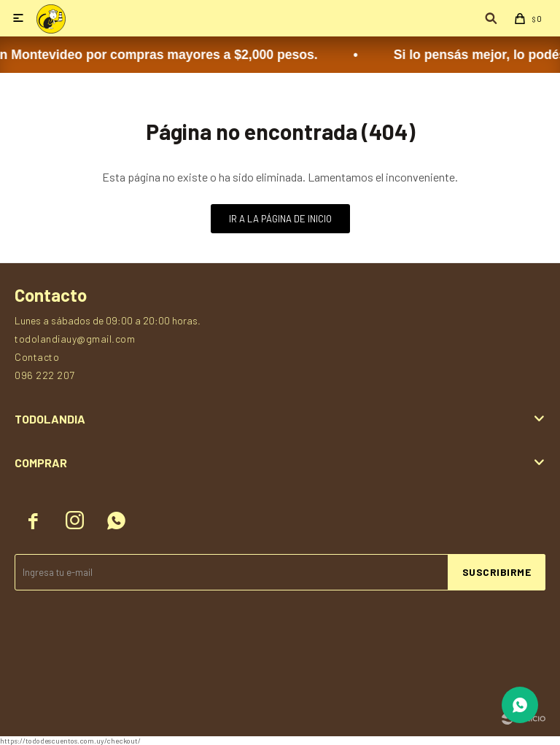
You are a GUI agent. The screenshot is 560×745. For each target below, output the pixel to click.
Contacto (37, 357)
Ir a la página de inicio (280, 219)
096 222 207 (45, 375)
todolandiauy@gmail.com (75, 339)
